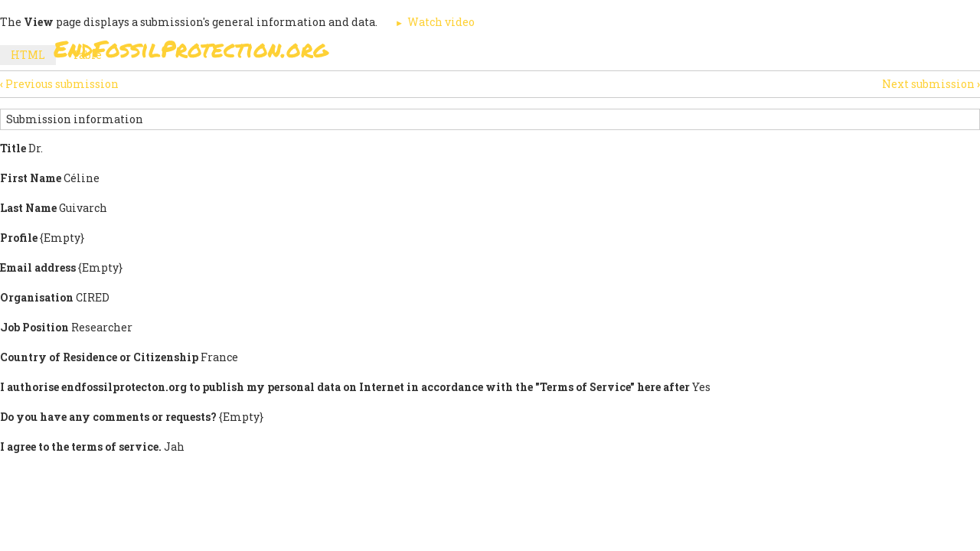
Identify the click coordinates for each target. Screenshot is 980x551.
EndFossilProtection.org (191, 49)
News (751, 53)
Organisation (37, 297)
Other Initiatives (844, 53)
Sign (474, 53)
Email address (38, 267)
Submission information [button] (75, 119)
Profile (19, 238)
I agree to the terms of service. (81, 447)
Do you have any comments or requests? (108, 417)
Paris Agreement (563, 53)
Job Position (34, 327)
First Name (31, 178)
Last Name (28, 208)
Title (13, 148)
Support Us (675, 53)
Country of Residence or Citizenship (99, 357)
